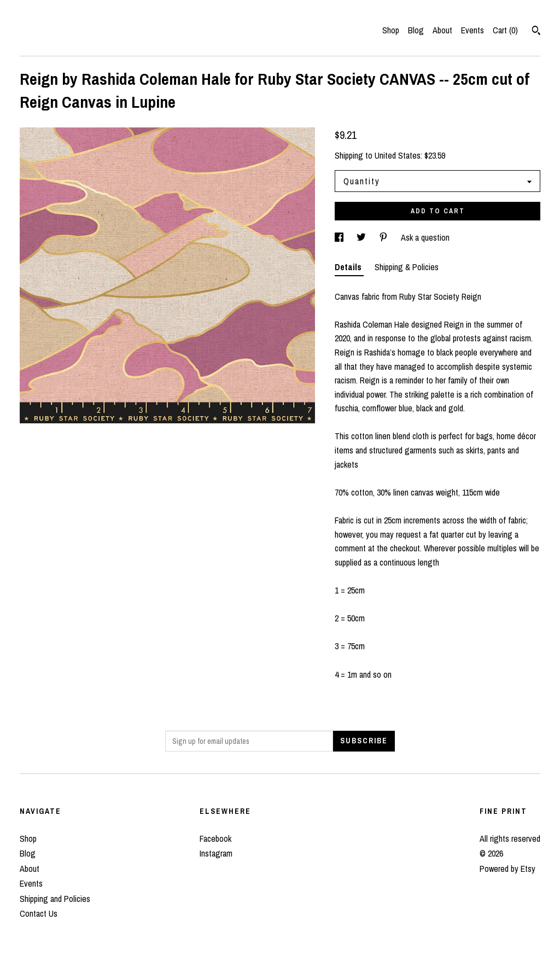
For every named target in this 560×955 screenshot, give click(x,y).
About (442, 30)
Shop (391, 30)
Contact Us (39, 913)
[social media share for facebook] (340, 237)
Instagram (216, 853)
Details (349, 267)
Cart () (505, 30)
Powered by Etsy (507, 869)
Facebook (215, 838)
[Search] (536, 32)
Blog (416, 30)
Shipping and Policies (55, 899)
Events (472, 30)
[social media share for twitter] (362, 237)
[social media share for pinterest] (384, 237)
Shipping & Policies (407, 267)
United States (398, 155)
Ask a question (425, 237)
